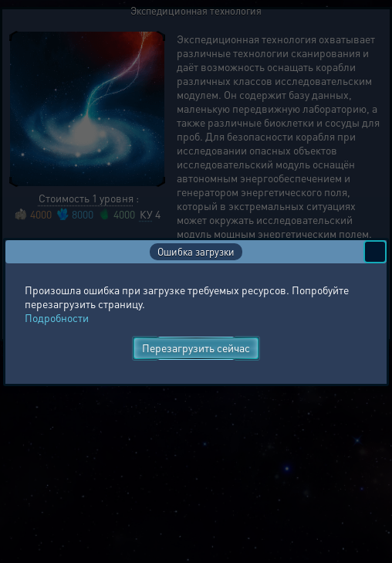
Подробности (57, 317)
